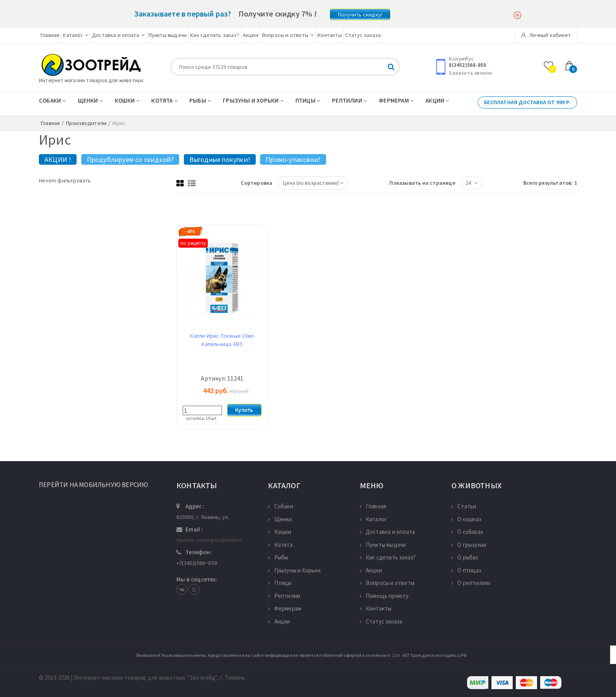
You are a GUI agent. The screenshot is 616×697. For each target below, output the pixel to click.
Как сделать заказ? (215, 35)
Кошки (127, 100)
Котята (164, 100)
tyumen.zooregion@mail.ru (209, 540)
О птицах (467, 570)
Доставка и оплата (118, 35)
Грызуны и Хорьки (253, 100)
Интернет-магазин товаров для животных (91, 80)
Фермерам (396, 100)
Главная (50, 35)
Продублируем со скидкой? (130, 159)
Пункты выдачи (168, 35)
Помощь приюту (384, 596)
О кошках (467, 519)
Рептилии (349, 100)
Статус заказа (363, 35)
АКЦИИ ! (58, 159)
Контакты (330, 35)
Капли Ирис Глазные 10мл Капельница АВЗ (222, 340)
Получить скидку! (360, 15)
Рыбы (200, 100)
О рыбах (465, 557)
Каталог (76, 35)
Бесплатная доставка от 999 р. (527, 102)
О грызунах (469, 545)
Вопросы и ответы (288, 35)
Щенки (90, 100)
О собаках (467, 532)
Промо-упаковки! (293, 159)
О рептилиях (471, 583)
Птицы (308, 100)
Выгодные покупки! (220, 159)
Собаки (52, 100)
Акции (251, 35)
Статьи (464, 506)
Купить (244, 410)
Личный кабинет (546, 35)
